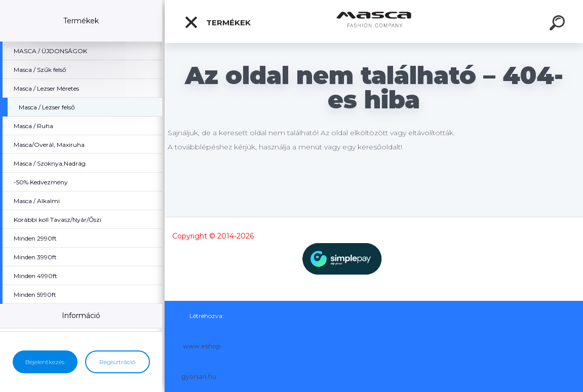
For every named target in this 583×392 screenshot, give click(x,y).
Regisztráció (117, 362)
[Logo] (374, 22)
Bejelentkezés (45, 362)
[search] (559, 24)
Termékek (217, 22)
